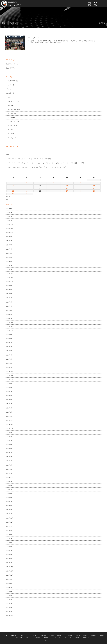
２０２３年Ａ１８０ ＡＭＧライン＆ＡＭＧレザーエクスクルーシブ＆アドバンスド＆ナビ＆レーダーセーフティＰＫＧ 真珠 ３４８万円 (45, 163)
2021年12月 (10, 420)
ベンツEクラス (12, 113)
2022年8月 (9, 388)
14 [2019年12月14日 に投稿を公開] (80, 186)
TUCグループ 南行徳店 (22, 4)
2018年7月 (9, 587)
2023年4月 (9, 355)
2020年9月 (9, 481)
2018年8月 (9, 583)
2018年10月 (10, 575)
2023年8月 (9, 339)
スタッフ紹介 (19, 637)
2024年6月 (9, 298)
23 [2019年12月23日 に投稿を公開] (13, 191)
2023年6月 (9, 347)
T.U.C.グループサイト (87, 637)
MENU (102, 4)
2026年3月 (9, 212)
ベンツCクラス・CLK (14, 109)
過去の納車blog (11, 68)
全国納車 (70, 635)
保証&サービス (24, 635)
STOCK (89, 5)
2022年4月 (9, 404)
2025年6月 (9, 249)
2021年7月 (9, 441)
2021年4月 (9, 453)
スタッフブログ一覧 (12, 81)
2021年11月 (10, 424)
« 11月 (8, 196)
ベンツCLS (11, 105)
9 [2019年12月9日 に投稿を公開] (13, 186)
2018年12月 (10, 567)
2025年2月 (9, 265)
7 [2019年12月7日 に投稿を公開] (80, 183)
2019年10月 (10, 526)
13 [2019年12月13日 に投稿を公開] (67, 186)
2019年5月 (9, 547)
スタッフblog (68, 637)
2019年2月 (9, 559)
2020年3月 (9, 506)
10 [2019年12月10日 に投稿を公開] (27, 186)
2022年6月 (9, 396)
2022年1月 (9, 416)
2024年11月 (10, 278)
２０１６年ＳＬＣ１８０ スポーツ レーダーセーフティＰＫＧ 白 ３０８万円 (29, 159)
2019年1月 (9, 563)
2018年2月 (9, 608)
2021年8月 (9, 437)
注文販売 (85, 635)
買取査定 (102, 635)
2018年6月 (9, 591)
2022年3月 (9, 408)
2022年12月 (10, 371)
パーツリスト (34, 635)
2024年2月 (9, 314)
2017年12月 (10, 616)
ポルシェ (9, 89)
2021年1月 (9, 465)
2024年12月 (10, 274)
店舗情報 (52, 635)
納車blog (77, 637)
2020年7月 (9, 490)
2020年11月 (10, 473)
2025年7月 (9, 245)
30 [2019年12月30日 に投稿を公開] (13, 194)
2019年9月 (9, 530)
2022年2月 (9, 412)
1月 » (8, 200)
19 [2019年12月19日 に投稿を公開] (54, 188)
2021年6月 (9, 445)
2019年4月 (9, 551)
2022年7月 (9, 392)
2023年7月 (9, 343)
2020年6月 (9, 494)
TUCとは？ (43, 635)
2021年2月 (9, 461)
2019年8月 (9, 534)
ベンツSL (10, 130)
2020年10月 (10, 477)
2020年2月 (9, 510)
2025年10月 (10, 233)
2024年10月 (10, 282)
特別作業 (78, 635)
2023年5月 (9, 351)
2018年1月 (9, 612)
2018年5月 (9, 596)
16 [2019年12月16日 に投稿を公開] (13, 188)
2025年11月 (10, 229)
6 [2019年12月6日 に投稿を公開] (67, 183)
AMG (9, 97)
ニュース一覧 (10, 85)
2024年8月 (9, 290)
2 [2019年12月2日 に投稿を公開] (13, 183)
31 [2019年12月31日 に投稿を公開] (27, 194)
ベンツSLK (11, 134)
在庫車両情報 (14, 635)
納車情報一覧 (10, 93)
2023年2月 (9, 363)
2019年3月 (9, 555)
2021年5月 (9, 449)
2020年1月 (9, 514)
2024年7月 (9, 294)
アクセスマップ (61, 635)
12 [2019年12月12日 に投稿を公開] (54, 186)
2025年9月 (9, 237)
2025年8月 (9, 241)
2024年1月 (9, 318)
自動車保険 (94, 635)
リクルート (28, 637)
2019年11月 (10, 522)
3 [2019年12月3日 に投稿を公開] (27, 183)
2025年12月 (10, 225)
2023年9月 (9, 335)
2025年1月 (9, 269)
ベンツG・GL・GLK (13, 122)
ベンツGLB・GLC (13, 118)
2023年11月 (10, 327)
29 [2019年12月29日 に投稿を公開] (94, 191)
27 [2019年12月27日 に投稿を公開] (67, 191)
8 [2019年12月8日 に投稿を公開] (94, 183)
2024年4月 (9, 306)
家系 (8, 155)
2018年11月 (10, 571)
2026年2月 (9, 217)
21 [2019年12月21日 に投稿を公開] (80, 188)
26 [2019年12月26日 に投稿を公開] (54, 191)
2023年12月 (10, 322)
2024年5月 (9, 302)
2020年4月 (9, 502)
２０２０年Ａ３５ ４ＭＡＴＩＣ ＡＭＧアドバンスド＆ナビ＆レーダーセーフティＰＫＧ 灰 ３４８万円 (36, 167)
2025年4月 (9, 257)
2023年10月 (10, 331)
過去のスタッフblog (12, 64)
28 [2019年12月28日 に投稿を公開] (80, 191)
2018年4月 (9, 600)
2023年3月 (9, 359)
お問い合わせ (37, 637)
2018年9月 (9, 579)
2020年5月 (9, 498)
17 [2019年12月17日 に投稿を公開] (27, 188)
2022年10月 (10, 380)
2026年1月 (9, 221)
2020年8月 (9, 485)
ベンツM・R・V (12, 126)
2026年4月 (9, 208)
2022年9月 (9, 384)
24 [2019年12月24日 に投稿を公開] (27, 191)
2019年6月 (9, 543)
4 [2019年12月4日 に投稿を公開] (40, 183)
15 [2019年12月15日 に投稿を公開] (94, 186)
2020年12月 (10, 469)
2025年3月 (9, 261)
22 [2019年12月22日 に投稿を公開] (94, 188)
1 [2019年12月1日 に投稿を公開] (94, 180)
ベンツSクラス (12, 138)
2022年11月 (10, 375)
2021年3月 (9, 457)
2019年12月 (10, 518)
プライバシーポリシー (57, 637)
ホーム (6, 635)
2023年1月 (9, 367)
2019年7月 (9, 538)
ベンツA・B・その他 (13, 101)
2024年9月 (9, 286)
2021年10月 (10, 428)
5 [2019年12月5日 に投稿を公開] (54, 183)
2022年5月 (9, 400)
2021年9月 (9, 433)
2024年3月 (9, 310)
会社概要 (46, 637)
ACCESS (96, 5)
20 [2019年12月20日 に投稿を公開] (67, 188)
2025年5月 (9, 253)
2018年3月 (9, 604)
